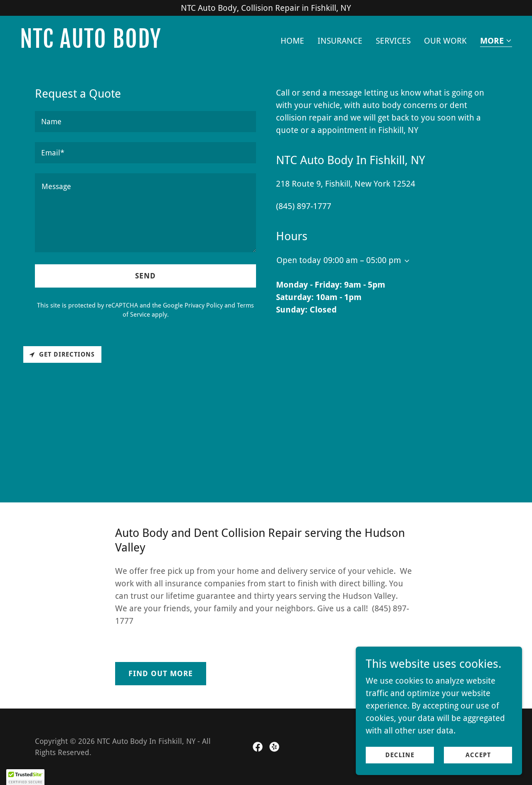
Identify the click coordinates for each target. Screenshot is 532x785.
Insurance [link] (340, 41)
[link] (140, 45)
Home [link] (292, 41)
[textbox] (145, 122)
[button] (496, 41)
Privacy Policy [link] (204, 305)
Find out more (161, 673)
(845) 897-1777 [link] (304, 206)
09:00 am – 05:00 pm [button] (362, 260)
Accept (478, 755)
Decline (400, 755)
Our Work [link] (445, 41)
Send (145, 276)
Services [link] (393, 41)
